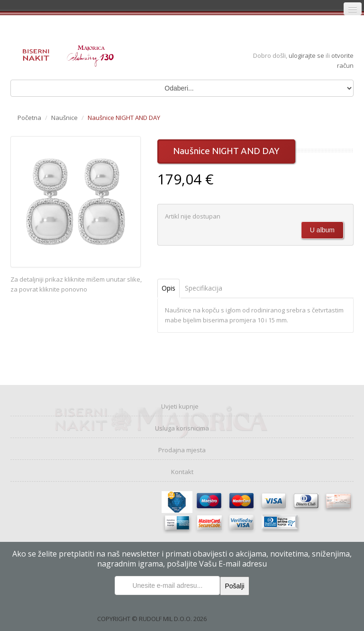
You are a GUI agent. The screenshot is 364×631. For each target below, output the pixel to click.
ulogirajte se (307, 55)
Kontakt (182, 472)
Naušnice (64, 118)
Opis (168, 288)
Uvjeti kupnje (180, 406)
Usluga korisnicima (182, 428)
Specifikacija (204, 288)
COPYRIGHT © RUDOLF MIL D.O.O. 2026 (152, 619)
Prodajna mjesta (182, 450)
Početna (29, 118)
